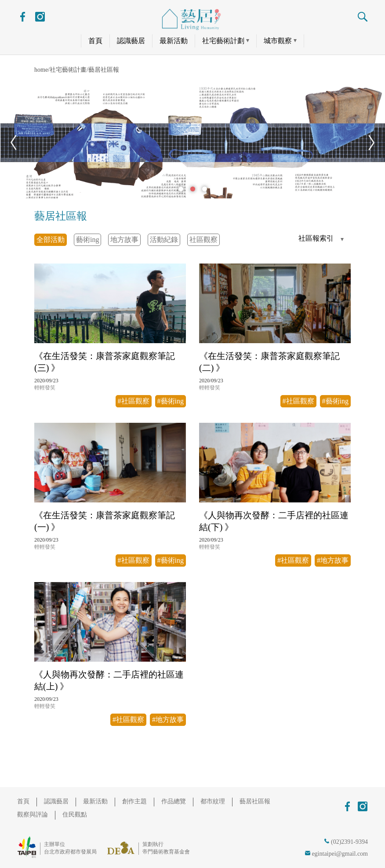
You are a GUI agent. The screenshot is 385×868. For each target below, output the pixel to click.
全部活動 (51, 240)
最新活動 (174, 41)
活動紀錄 (164, 240)
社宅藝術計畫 (68, 70)
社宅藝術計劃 (223, 41)
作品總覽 (174, 801)
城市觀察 (278, 41)
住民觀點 (75, 815)
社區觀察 (203, 240)
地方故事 (124, 240)
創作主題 (134, 801)
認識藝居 (131, 41)
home (41, 70)
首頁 (95, 41)
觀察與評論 (33, 815)
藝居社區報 (104, 70)
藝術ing (87, 240)
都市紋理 (213, 801)
